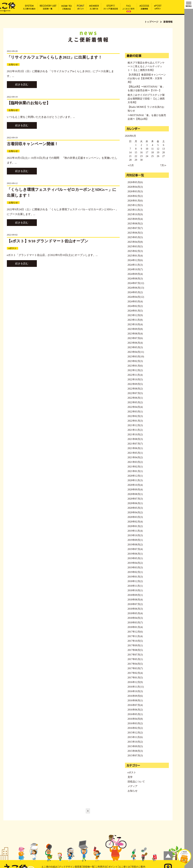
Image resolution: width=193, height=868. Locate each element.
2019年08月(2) (135, 545)
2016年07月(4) (135, 705)
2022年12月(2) (135, 370)
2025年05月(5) (135, 237)
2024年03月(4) (135, 302)
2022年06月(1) (135, 398)
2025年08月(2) (135, 224)
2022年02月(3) (135, 416)
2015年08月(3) (135, 751)
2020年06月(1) (135, 503)
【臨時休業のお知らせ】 (29, 103)
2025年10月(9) (135, 214)
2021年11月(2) (135, 430)
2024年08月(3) (135, 279)
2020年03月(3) (135, 517)
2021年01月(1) (135, 471)
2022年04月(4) (135, 407)
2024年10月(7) (135, 269)
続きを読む (22, 84)
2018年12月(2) (135, 581)
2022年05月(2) (135, 402)
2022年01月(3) (135, 421)
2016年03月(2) (135, 723)
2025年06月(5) (135, 233)
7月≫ (163, 165)
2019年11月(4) (135, 531)
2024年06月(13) (136, 288)
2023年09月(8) (135, 329)
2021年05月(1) (135, 453)
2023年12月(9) (135, 315)
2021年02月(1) (135, 467)
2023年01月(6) (135, 366)
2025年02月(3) (135, 251)
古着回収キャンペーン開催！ (33, 144)
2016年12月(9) (135, 682)
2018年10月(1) (135, 590)
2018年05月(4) (135, 613)
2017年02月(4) (135, 673)
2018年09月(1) (135, 595)
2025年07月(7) (135, 228)
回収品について (136, 782)
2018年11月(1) (135, 586)
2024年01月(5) (135, 311)
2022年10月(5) (135, 379)
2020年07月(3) (135, 499)
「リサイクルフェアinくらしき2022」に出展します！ (54, 57)
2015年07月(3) (135, 756)
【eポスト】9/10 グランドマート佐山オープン (48, 241)
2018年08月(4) (135, 600)
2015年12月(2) (135, 733)
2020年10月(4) (135, 485)
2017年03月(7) (135, 668)
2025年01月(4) (135, 256)
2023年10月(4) (135, 324)
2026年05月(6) (135, 182)
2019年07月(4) (135, 549)
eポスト (13, 248)
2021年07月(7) (135, 444)
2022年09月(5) (135, 384)
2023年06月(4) (135, 343)
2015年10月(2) (135, 742)
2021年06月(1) (135, 448)
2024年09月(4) (135, 274)
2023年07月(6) (135, 338)
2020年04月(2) (135, 512)
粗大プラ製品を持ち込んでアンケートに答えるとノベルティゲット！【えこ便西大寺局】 (146, 66)
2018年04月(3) (135, 618)
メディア (133, 786)
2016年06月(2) (135, 710)
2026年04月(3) (135, 187)
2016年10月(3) (135, 691)
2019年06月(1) (135, 554)
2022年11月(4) (135, 375)
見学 (130, 777)
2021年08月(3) (135, 439)
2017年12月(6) (135, 632)
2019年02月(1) (135, 572)
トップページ (151, 22)
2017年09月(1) (135, 645)
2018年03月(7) (135, 623)
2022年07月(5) (135, 393)
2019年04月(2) (135, 563)
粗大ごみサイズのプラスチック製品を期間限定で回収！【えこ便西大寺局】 (146, 99)
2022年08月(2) (135, 389)
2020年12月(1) (135, 476)
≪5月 (131, 165)
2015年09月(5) (135, 746)
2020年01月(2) (135, 526)
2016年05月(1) (135, 714)
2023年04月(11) (136, 352)
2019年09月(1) (135, 540)
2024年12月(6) (135, 260)
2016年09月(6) (135, 696)
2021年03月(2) (135, 462)
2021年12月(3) (135, 425)
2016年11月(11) (136, 687)
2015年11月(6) (135, 737)
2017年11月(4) (135, 636)
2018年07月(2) (135, 604)
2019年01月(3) (135, 577)
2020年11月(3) (135, 480)
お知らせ (13, 64)
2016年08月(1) (135, 701)
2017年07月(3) (135, 655)
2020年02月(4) (135, 522)
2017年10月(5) (135, 641)
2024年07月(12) (136, 283)
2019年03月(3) (135, 568)
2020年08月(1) (135, 494)
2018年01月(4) (135, 627)
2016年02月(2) (135, 728)
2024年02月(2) (135, 306)
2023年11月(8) (135, 320)
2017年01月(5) (135, 678)
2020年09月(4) (135, 490)
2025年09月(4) (135, 219)
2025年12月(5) (135, 205)
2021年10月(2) (135, 435)
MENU (189, 4)
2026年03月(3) (135, 191)
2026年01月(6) (135, 201)
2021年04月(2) (135, 457)
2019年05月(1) (135, 558)
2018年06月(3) (135, 609)
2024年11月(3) (135, 265)
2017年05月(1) (135, 659)
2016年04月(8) (135, 719)
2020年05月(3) (135, 508)
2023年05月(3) (135, 347)
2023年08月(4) (135, 334)
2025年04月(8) (135, 242)
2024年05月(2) (135, 292)
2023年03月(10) (136, 357)
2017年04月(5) (135, 664)
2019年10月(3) (135, 535)
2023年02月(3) (135, 361)
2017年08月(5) (135, 650)
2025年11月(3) (135, 210)
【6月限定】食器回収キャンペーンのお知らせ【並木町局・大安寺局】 (147, 78)
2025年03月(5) (135, 247)
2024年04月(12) (136, 297)
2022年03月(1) (135, 412)
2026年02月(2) (135, 196)
